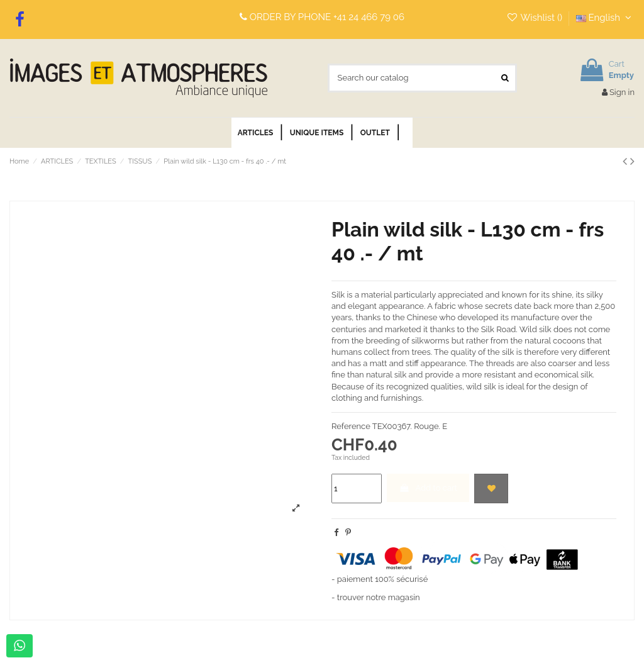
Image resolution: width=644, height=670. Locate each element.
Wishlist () (536, 18)
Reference (351, 426)
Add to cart (428, 488)
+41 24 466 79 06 (369, 17)
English (605, 18)
